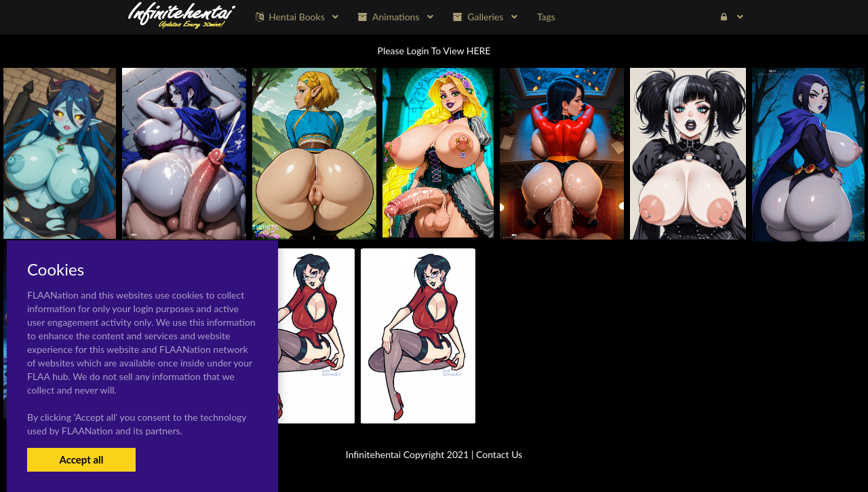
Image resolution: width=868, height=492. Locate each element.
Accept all (81, 459)
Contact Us (499, 454)
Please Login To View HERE (434, 51)
